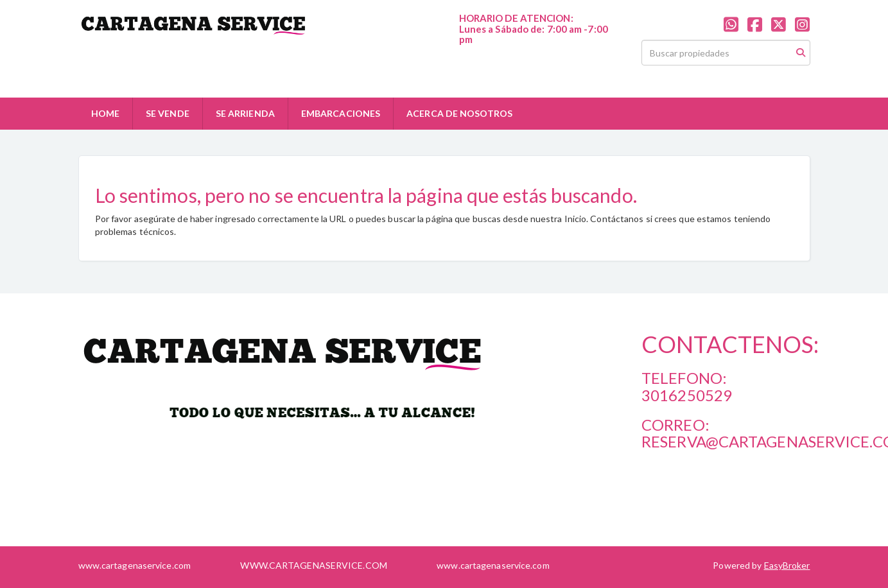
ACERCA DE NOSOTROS (459, 113)
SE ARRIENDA (245, 113)
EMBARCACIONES (341, 113)
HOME (105, 113)
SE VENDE (168, 113)
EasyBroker (787, 565)
